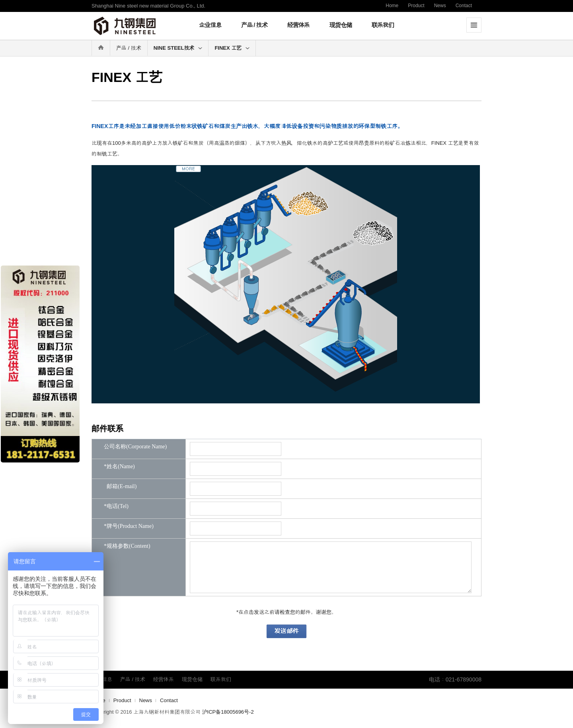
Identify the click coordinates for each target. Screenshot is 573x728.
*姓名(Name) (119, 467)
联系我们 (383, 25)
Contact (464, 6)
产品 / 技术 (254, 25)
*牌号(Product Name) (129, 526)
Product (416, 6)
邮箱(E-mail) (120, 487)
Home (392, 6)
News (440, 6)
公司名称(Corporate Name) (135, 447)
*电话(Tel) (116, 506)
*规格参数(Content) (127, 546)
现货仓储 (341, 25)
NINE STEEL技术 (178, 48)
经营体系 (298, 25)
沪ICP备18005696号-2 (228, 712)
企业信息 (210, 25)
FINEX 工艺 (232, 48)
